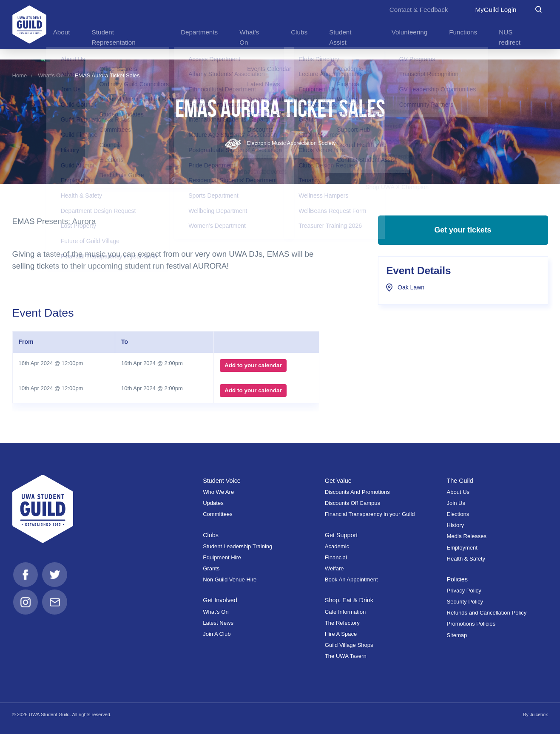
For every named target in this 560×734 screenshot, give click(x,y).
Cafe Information (345, 611)
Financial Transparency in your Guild (370, 514)
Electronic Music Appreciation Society (280, 143)
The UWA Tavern (346, 656)
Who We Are (218, 492)
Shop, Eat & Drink (350, 600)
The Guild (460, 480)
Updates (213, 503)
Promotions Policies (471, 624)
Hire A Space (341, 633)
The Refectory (342, 622)
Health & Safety (466, 558)
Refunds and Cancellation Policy (486, 613)
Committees (218, 514)
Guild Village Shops (349, 645)
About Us (458, 492)
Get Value (339, 480)
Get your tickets (463, 233)
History (455, 525)
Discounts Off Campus (352, 503)
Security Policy (465, 602)
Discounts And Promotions (357, 492)
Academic (337, 546)
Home (20, 75)
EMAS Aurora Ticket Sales (107, 75)
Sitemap (457, 635)
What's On (51, 75)
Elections (458, 514)
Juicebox (538, 714)
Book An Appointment (351, 580)
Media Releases (466, 536)
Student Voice (222, 480)
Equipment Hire (222, 557)
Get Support (342, 534)
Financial (336, 557)
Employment (462, 547)
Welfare (334, 568)
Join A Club (217, 633)
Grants (211, 568)
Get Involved (221, 600)
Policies (457, 579)
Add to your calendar (253, 366)
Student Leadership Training (237, 546)
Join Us (456, 503)
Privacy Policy (464, 591)
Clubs (211, 534)
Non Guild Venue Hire (230, 580)
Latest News (218, 622)
